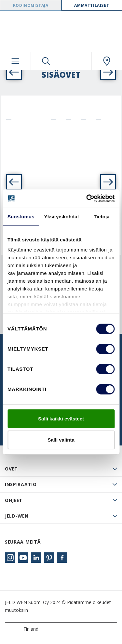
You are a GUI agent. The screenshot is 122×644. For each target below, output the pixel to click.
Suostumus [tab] (21, 217)
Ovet (11, 469)
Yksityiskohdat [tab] (62, 217)
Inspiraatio (21, 484)
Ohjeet (14, 500)
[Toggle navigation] (15, 61)
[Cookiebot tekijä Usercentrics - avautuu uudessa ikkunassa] (87, 199)
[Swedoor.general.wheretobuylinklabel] (107, 61)
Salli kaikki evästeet (61, 419)
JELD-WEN (17, 516)
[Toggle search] (46, 61)
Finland (23, 629)
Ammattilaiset (92, 5)
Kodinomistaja (31, 5)
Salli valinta (61, 440)
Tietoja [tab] (102, 217)
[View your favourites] (76, 61)
